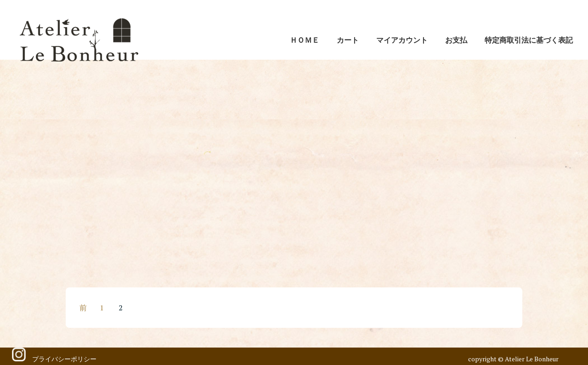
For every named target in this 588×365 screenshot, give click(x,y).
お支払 (456, 40)
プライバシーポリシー (64, 359)
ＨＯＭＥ (305, 40)
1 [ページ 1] (102, 308)
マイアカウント (402, 40)
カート (348, 40)
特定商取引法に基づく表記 (529, 40)
